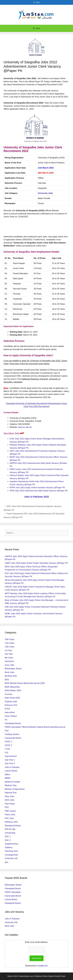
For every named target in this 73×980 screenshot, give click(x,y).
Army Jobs (10, 665)
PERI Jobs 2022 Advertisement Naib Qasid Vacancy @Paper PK (39, 491)
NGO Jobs (9, 800)
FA (6, 720)
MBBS (8, 778)
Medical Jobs (11, 785)
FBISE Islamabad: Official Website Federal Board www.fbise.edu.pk (35, 727)
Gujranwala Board (13, 738)
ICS (6, 753)
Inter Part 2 (10, 763)
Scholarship (10, 833)
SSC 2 (8, 840)
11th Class (10, 643)
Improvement (11, 756)
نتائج (7, 862)
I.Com (7, 749)
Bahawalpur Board (13, 669)
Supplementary (12, 844)
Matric (8, 774)
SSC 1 (8, 836)
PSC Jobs (9, 818)
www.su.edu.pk (25, 427)
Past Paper (10, 804)
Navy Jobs (9, 796)
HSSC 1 (8, 742)
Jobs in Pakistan (12, 767)
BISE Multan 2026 (13, 690)
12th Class (10, 647)
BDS (7, 680)
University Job (11, 858)
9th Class (9, 658)
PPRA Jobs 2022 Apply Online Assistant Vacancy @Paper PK (37, 488)
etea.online (10, 712)
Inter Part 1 (10, 760)
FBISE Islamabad (13, 892)
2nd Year (9, 654)
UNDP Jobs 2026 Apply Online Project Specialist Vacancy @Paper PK (36, 563)
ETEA (7, 709)
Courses (9, 694)
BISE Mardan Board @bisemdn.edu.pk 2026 (25, 683)
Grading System (12, 734)
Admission (9, 661)
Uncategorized (11, 855)
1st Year (8, 650)
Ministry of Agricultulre (15, 789)
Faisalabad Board (13, 723)
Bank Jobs (9, 672)
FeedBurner (42, 966)
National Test (11, 793)
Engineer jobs (11, 701)
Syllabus (9, 847)
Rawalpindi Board (13, 826)
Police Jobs (10, 815)
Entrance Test (11, 705)
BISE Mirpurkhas (12, 687)
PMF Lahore (10, 811)
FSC (7, 731)
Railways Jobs (11, 822)
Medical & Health (12, 782)
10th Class (10, 639)
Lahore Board (11, 771)
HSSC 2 (8, 745)
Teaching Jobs (11, 851)
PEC (7, 807)
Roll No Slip (10, 829)
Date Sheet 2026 (12, 698)
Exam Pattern (11, 716)
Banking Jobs (11, 676)
